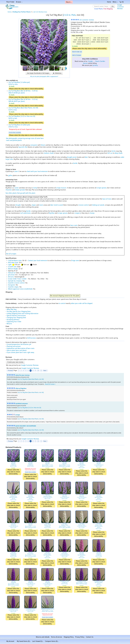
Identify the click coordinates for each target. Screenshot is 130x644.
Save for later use (77, 52)
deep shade (119, 153)
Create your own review (15, 362)
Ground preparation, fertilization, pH (19, 344)
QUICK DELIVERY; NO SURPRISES (26, 426)
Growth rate (12, 267)
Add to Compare (77, 55)
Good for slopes (13, 287)
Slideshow (57, 73)
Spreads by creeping (15, 281)
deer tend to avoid (57, 205)
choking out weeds (98, 205)
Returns (9, 324)
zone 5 (17, 171)
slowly (17, 190)
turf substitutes (25, 213)
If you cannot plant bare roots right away (20, 352)
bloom (43, 145)
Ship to (69, 2)
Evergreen (12, 285)
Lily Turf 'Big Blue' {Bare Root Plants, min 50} (31, 379)
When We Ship (12, 310)
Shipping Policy (69, 637)
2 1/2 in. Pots (70, 15)
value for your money (22, 375)
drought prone (72, 157)
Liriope (18, 415)
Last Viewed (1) (38, 641)
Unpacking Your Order (14, 322)
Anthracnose (32, 338)
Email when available (15, 133)
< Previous (10, 370)
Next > (45, 370)
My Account (10, 641)
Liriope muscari (61, 188)
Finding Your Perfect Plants (22, 12)
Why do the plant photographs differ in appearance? (44, 76)
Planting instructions (14, 346)
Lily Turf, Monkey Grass (40, 12)
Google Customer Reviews (30, 365)
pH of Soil (11, 275)
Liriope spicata (101, 188)
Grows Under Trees (15, 279)
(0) (122, 2)
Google (90, 61)
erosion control (84, 205)
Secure (85, 63)
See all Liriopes (11, 254)
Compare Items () (52, 641)
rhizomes (9, 190)
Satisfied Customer (22, 404)
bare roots (74, 225)
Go (113, 6)
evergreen (34, 145)
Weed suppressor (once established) (20, 289)
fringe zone (75, 261)
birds (113, 151)
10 (38, 371)
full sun (110, 153)
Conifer (24, 279)
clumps (92, 213)
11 (41, 371)
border (75, 163)
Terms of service (57, 637)
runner (16, 188)
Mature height (13, 269)
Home (109, 2)
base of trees (107, 199)
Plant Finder (10, 2)
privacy (95, 65)
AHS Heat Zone (13, 263)
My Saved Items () (24, 641)
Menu (115, 2)
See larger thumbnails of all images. (38, 73)
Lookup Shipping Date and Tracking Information (22, 314)
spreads (22, 190)
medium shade (49, 153)
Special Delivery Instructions (16, 316)
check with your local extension (37, 171)
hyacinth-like (23, 147)
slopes (34, 205)
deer (86, 157)
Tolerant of (12, 273)
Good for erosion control (16, 283)
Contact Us (90, 637)
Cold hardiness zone (15, 261)
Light (10, 265)
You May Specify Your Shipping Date (19, 312)
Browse (19, 2)
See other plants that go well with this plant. (21, 193)
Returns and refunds (43, 637)
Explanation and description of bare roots (21, 348)
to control (62, 303)
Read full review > (50, 384)
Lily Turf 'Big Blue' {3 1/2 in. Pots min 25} (29, 408)
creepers (77, 213)
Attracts (11, 277)
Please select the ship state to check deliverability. (90, 49)
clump (35, 188)
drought (18, 205)
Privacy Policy (80, 637)
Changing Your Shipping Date (16, 318)
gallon (10, 176)
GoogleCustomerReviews (121, 7)
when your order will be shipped (82, 303)
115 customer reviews (82, 20)
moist (41, 205)
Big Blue (52, 213)
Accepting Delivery (13, 320)
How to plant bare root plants (17, 350)
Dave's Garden (100, 61)
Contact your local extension (37, 261)
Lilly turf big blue (21, 388)
